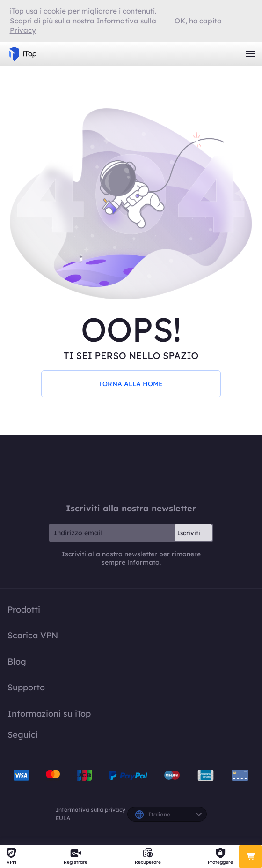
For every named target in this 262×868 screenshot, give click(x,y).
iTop (131, 469)
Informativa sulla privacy (91, 810)
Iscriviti (189, 533)
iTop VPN (23, 54)
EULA (63, 818)
